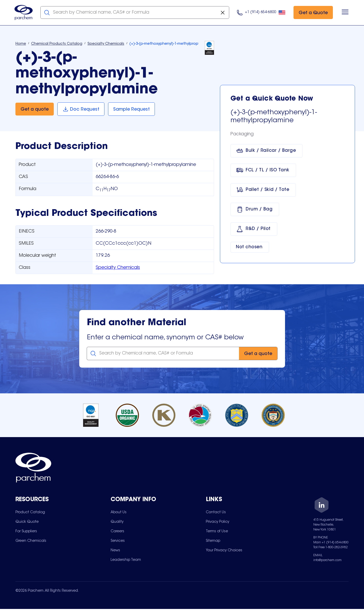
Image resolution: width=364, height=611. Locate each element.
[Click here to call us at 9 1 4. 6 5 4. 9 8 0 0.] (260, 13)
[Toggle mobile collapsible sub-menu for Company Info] (158, 501)
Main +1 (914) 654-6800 (331, 543)
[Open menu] (344, 13)
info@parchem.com (327, 561)
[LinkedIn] (322, 506)
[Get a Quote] (312, 13)
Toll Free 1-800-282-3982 (330, 548)
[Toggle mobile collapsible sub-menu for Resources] (63, 501)
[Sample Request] (132, 110)
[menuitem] (30, 513)
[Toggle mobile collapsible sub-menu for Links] (253, 501)
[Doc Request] (81, 110)
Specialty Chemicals (118, 269)
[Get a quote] (35, 110)
